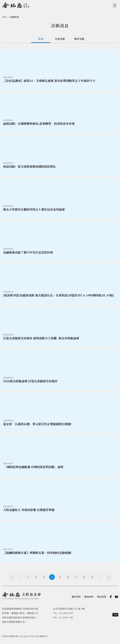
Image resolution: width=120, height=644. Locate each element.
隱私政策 (102, 597)
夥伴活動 (79, 39)
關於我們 (76, 597)
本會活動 (60, 39)
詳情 (60, 70)
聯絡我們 (89, 597)
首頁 (5, 17)
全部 (41, 39)
